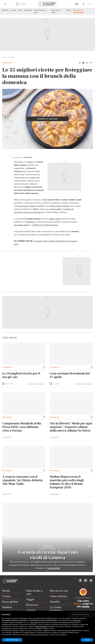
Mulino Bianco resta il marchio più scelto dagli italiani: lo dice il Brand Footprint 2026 (67, 482)
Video (69, 10)
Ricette (6, 10)
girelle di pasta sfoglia (59, 206)
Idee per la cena (56, 11)
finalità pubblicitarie (41, 627)
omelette (30, 222)
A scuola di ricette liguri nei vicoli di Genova (47, 555)
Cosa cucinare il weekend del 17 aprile (70, 375)
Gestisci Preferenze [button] (12, 640)
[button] (80, 63)
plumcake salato (21, 225)
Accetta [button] (87, 640)
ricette (10, 384)
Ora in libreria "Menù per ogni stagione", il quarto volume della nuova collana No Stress (71, 427)
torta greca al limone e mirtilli (30, 206)
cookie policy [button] (77, 620)
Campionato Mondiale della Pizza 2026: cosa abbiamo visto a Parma (22, 427)
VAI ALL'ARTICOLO (36, 384)
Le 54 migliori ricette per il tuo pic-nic (21, 375)
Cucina (13, 10)
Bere (20, 10)
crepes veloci (54, 219)
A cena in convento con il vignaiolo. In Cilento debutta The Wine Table (22, 480)
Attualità (28, 10)
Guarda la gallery (48, 119)
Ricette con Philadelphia (78, 11)
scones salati (55, 209)
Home (4, 57)
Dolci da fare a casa (40, 11)
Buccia (77, 604)
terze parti (34, 622)
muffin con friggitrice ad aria (45, 225)
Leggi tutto (7, 437)
